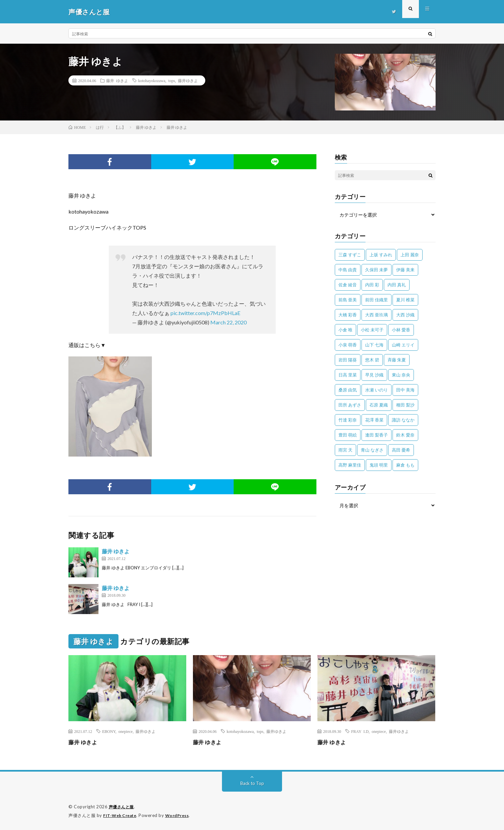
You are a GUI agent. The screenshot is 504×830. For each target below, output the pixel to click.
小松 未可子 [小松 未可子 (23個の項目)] (372, 330)
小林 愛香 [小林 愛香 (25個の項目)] (401, 330)
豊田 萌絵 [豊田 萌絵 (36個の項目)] (348, 435)
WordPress (181, 815)
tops (172, 80)
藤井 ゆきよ (117, 80)
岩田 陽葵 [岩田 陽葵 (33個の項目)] (348, 360)
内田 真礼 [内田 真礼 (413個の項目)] (397, 285)
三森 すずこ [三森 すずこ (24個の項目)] (350, 255)
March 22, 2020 (228, 322)
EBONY (109, 731)
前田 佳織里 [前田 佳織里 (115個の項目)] (376, 300)
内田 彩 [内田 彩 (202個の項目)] (372, 285)
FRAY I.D (360, 731)
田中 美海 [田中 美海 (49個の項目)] (405, 390)
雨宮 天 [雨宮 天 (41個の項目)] (345, 450)
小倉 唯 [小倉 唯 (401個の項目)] (345, 330)
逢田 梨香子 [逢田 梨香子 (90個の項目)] (376, 435)
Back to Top (252, 783)
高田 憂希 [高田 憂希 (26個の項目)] (401, 450)
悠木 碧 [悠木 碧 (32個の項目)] (372, 360)
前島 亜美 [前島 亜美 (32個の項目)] (348, 300)
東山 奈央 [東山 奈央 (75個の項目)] (401, 375)
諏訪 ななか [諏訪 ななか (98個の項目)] (403, 420)
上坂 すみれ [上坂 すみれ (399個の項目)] (381, 255)
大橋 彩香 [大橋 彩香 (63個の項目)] (348, 315)
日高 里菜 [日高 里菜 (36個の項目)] (348, 375)
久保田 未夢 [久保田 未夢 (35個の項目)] (376, 270)
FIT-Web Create (121, 815)
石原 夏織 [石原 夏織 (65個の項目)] (379, 405)
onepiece (126, 731)
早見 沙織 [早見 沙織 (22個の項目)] (374, 375)
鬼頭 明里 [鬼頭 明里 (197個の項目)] (379, 465)
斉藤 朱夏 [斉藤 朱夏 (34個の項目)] (397, 360)
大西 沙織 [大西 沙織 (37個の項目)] (405, 315)
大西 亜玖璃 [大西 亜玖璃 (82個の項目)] (376, 315)
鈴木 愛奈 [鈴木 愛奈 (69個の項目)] (405, 435)
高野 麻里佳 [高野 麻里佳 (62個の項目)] (350, 465)
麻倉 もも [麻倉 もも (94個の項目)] (405, 465)
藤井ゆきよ (188, 80)
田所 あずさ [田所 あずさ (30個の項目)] (350, 405)
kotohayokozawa (152, 80)
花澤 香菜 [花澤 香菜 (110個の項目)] (374, 420)
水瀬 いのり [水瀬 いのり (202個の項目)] (376, 390)
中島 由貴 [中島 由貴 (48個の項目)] (348, 270)
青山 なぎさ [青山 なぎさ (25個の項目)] (372, 450)
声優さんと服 (122, 807)
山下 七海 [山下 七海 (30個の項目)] (374, 345)
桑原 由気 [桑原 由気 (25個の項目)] (348, 390)
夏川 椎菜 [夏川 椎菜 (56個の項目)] (405, 300)
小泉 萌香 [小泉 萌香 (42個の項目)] (348, 345)
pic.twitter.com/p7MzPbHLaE (205, 313)
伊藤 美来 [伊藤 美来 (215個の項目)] (405, 270)
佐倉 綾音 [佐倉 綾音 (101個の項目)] (348, 285)
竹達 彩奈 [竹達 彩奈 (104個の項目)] (348, 420)
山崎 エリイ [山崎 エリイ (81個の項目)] (403, 345)
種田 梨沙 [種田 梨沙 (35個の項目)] (405, 405)
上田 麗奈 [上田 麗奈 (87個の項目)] (410, 255)
